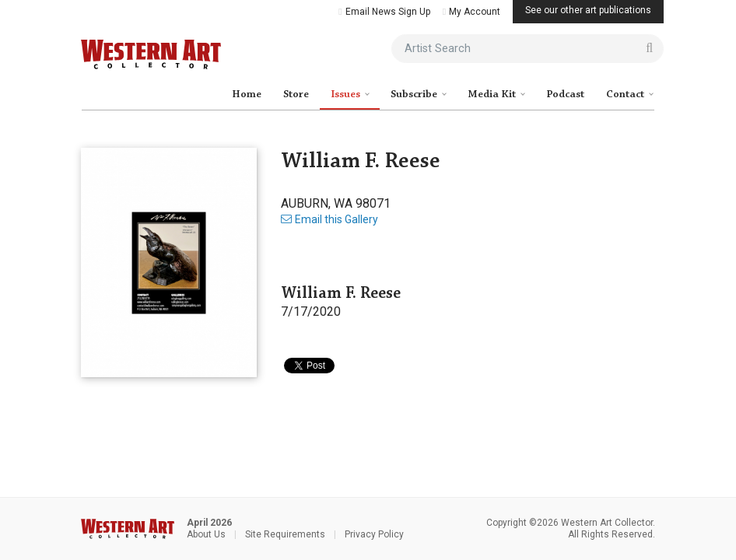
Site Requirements (285, 534)
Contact (626, 94)
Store (296, 94)
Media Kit (493, 94)
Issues (347, 94)
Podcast (565, 94)
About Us (206, 534)
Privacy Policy (374, 534)
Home (247, 94)
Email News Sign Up (384, 12)
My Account (471, 12)
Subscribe (415, 94)
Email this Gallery (329, 219)
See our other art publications (588, 10)
